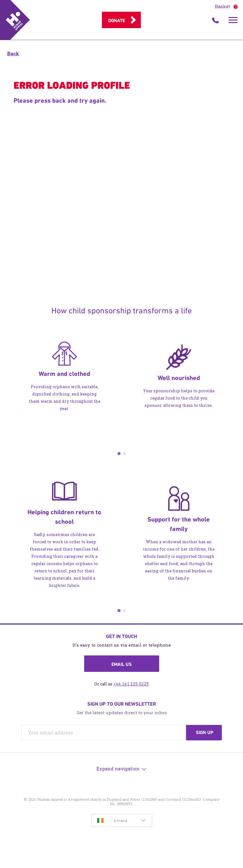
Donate (117, 21)
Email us (121, 664)
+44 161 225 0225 (131, 684)
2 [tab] (124, 454)
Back (13, 54)
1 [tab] (119, 454)
